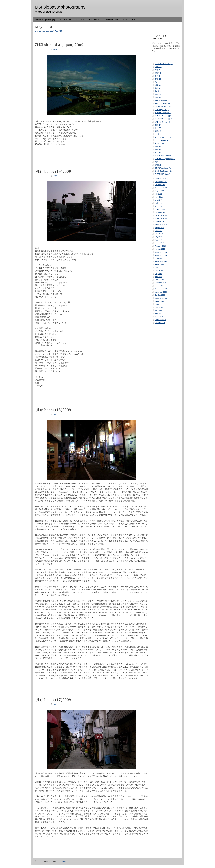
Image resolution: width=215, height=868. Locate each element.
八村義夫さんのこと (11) (164, 64)
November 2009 (161, 255)
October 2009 (160, 258)
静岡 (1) (158, 85)
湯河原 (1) (158, 131)
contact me (62, 861)
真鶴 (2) (158, 162)
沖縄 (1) (158, 149)
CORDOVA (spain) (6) (163, 116)
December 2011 (161, 179)
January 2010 (160, 249)
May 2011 (158, 200)
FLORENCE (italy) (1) (163, 174)
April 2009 (158, 277)
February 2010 (160, 246)
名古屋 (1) (158, 165)
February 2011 (160, 209)
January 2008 (160, 323)
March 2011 (159, 206)
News (135, 20)
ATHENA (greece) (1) (163, 137)
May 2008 (158, 310)
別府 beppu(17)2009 (53, 700)
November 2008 (161, 292)
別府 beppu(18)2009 (53, 410)
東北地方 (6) (159, 143)
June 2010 (159, 234)
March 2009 (159, 280)
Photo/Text (80, 20)
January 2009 (160, 286)
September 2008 (161, 298)
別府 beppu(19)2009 (53, 171)
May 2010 (158, 237)
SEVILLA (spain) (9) (162, 103)
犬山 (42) (158, 82)
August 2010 (159, 228)
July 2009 (158, 268)
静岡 (55, 49)
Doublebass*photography (45, 20)
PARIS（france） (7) (162, 100)
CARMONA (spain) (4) (163, 107)
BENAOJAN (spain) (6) (163, 113)
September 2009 (161, 261)
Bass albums (94, 20)
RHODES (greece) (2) (163, 156)
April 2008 (158, 314)
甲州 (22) (158, 128)
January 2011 (160, 212)
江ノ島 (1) (158, 134)
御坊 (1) (158, 70)
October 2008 (160, 295)
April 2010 (158, 240)
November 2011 (161, 182)
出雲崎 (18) (159, 73)
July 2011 (158, 194)
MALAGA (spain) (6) (162, 122)
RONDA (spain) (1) (162, 110)
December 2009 (161, 252)
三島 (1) (158, 146)
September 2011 (161, 188)
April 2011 (158, 203)
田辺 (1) (158, 153)
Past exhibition (66, 20)
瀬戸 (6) (158, 76)
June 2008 (159, 307)
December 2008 (161, 289)
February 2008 (160, 320)
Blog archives (40, 31)
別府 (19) (158, 88)
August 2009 (159, 264)
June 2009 (159, 271)
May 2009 (158, 274)
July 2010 (158, 231)
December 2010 (161, 215)
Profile (125, 20)
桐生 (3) (158, 94)
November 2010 (161, 218)
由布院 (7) (158, 91)
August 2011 (159, 191)
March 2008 (159, 317)
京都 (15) (158, 79)
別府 (55, 176)
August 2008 (159, 301)
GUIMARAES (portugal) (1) (165, 159)
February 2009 (160, 283)
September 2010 (161, 225)
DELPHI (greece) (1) (162, 140)
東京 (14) (158, 125)
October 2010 (160, 222)
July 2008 (158, 304)
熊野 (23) (158, 67)
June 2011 (159, 197)
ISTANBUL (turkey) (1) (163, 171)
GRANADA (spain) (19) (163, 119)
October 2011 (160, 185)
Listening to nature (111, 20)
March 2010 (159, 243)
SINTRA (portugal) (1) (163, 168)
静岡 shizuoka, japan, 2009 (59, 45)
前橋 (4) (158, 97)
